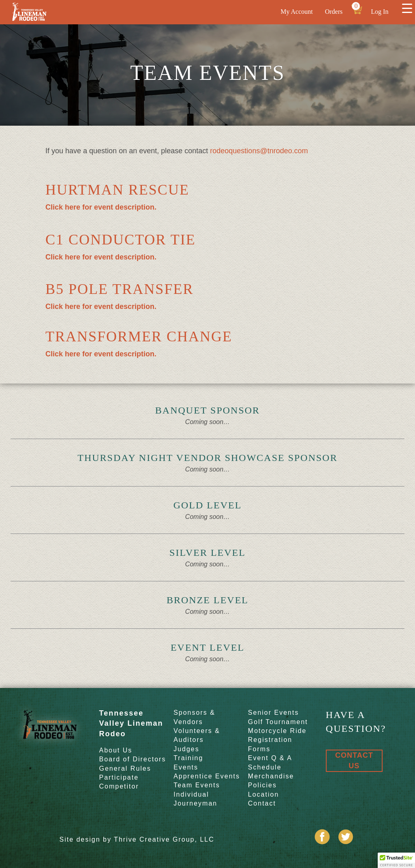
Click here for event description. (101, 207)
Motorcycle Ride (277, 731)
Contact (262, 803)
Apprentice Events (207, 776)
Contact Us (354, 760)
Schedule (265, 767)
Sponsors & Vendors (194, 717)
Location (264, 794)
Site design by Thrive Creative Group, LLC (137, 839)
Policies (262, 785)
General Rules (125, 768)
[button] (396, 860)
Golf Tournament (278, 722)
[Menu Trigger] (407, 8)
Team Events (197, 785)
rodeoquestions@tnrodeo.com (259, 151)
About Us (116, 750)
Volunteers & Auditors (197, 735)
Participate (119, 777)
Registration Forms (270, 744)
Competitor (119, 786)
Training (188, 758)
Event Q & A (270, 758)
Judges (186, 749)
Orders (334, 12)
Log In (380, 12)
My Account (297, 12)
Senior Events (274, 713)
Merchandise (271, 776)
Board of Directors (132, 759)
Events (186, 767)
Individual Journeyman (195, 799)
